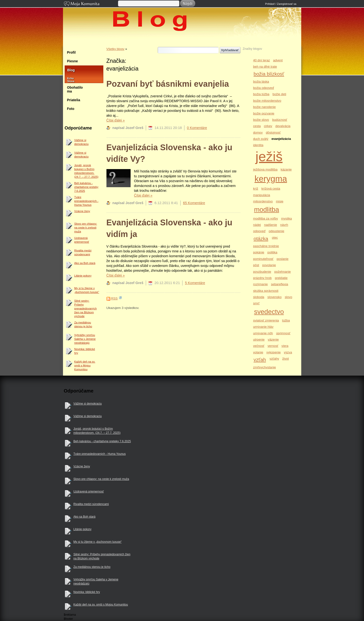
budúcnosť (280, 120)
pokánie (259, 252)
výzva (288, 352)
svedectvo (269, 312)
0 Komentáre (197, 128)
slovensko (275, 297)
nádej (257, 225)
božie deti (279, 94)
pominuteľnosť (263, 259)
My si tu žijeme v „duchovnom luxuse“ (87, 290)
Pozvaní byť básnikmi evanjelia (168, 84)
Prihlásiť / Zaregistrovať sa (281, 4)
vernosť (273, 346)
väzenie (273, 339)
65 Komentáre (194, 203)
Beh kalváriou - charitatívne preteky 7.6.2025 (86, 187)
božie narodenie (264, 107)
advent (278, 60)
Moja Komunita (91, 4)
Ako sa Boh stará (85, 263)
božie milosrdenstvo (267, 101)
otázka (261, 239)
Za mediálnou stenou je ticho (83, 324)
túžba (286, 320)
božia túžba (261, 94)
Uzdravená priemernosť (82, 240)
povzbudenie (262, 272)
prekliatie (281, 278)
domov (258, 132)
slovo (289, 297)
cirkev (268, 126)
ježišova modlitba (265, 169)
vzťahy (274, 359)
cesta (257, 126)
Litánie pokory (83, 276)
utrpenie (259, 339)
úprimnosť (283, 333)
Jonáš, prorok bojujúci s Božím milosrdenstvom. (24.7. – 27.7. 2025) (86, 171)
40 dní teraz (261, 60)
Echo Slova (69, 80)
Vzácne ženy (82, 211)
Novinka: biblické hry (85, 351)
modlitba (266, 210)
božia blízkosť (269, 74)
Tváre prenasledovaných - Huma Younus (86, 201)
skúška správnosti (266, 291)
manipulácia (261, 195)
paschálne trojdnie (266, 246)
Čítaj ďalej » (116, 120)
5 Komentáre (195, 283)
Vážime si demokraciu (81, 142)
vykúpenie (273, 352)
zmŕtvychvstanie (264, 367)
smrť (256, 303)
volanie (258, 352)
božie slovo (261, 120)
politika (272, 252)
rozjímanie (260, 284)
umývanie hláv (263, 327)
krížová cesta (271, 189)
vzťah (260, 360)
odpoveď (259, 231)
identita (258, 145)
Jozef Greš (185, 42)
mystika (286, 218)
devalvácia (283, 126)
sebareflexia (280, 284)
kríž (255, 189)
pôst (256, 265)
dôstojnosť (273, 132)
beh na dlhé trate (265, 67)
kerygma (271, 179)
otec (275, 238)
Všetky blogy (115, 49)
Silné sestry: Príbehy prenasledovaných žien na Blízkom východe (86, 308)
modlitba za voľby (265, 218)
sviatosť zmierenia (266, 320)
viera (285, 346)
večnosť (259, 346)
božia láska (261, 82)
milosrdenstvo (263, 201)
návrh (284, 225)
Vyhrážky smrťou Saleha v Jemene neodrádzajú (85, 339)
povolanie (269, 265)
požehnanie (282, 272)
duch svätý (261, 139)
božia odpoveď (263, 88)
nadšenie (271, 225)
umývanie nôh (263, 333)
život (285, 359)
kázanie (286, 169)
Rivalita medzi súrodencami (83, 252)
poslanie (283, 259)
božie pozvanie (264, 113)
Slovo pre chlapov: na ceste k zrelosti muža (86, 228)
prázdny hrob (262, 278)
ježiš (269, 156)
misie (280, 201)
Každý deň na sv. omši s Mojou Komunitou (85, 365)
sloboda (259, 297)
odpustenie (276, 231)
